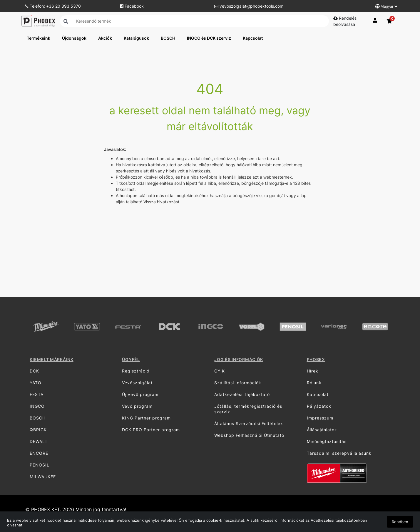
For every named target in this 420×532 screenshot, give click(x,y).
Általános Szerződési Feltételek (249, 423)
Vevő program (137, 406)
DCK (34, 371)
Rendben (400, 522)
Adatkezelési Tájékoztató (242, 394)
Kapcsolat (253, 38)
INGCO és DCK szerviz (209, 38)
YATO (36, 383)
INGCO (37, 406)
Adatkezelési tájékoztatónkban (339, 520)
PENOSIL (40, 465)
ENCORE (39, 453)
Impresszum (320, 418)
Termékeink (39, 38)
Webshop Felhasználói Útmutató (249, 435)
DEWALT (39, 441)
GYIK (220, 371)
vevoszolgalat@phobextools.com (249, 6)
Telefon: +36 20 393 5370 (53, 6)
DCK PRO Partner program (151, 430)
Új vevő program (140, 394)
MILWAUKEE (43, 477)
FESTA (37, 394)
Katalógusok (136, 38)
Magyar (386, 6)
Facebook (132, 6)
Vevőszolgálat (137, 383)
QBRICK (38, 430)
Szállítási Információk (238, 383)
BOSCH (168, 38)
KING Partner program (146, 418)
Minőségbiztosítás (327, 441)
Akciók (105, 38)
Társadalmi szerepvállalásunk (339, 453)
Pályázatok (319, 406)
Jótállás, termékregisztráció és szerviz (248, 409)
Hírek (313, 371)
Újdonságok (74, 38)
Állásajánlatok (322, 430)
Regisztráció (136, 371)
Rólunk (314, 383)
